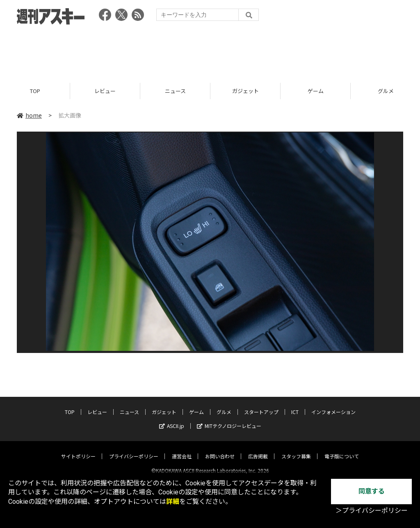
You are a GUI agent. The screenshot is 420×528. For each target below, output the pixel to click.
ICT (295, 405)
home (29, 116)
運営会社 (182, 449)
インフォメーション (333, 405)
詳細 (173, 502)
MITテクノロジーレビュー (229, 419)
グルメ (224, 405)
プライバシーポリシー (134, 449)
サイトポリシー (78, 449)
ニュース (175, 91)
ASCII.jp (172, 419)
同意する (372, 491)
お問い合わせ (220, 449)
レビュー (105, 91)
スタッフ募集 (296, 449)
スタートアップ (261, 405)
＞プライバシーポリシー (372, 511)
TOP (35, 91)
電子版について (342, 449)
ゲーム (316, 91)
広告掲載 (258, 449)
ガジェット (245, 91)
